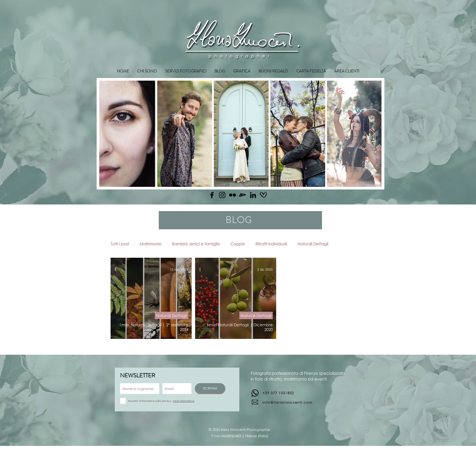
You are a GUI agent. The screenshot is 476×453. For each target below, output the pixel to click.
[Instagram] (222, 195)
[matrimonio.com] (263, 195)
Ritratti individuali (271, 244)
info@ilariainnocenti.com (287, 402)
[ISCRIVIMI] (210, 389)
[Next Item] (372, 134)
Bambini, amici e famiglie (196, 244)
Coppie (238, 244)
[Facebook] (212, 195)
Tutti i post (120, 244)
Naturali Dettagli (313, 244)
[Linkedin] (253, 195)
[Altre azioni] (117, 269)
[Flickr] (232, 195)
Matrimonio (150, 244)
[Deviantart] (243, 195)
